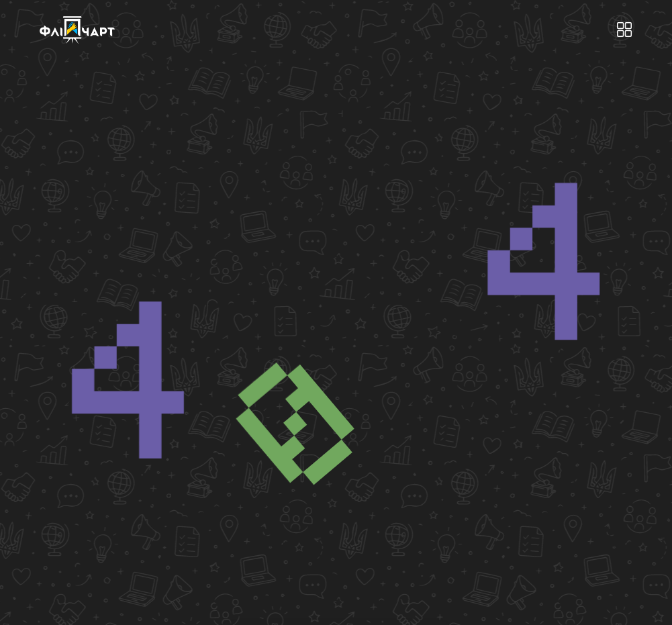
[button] (624, 30)
